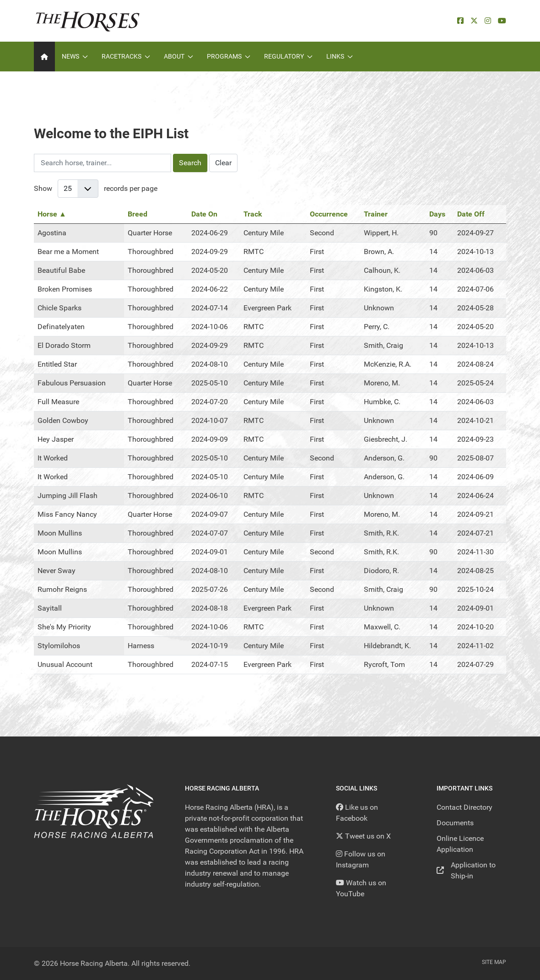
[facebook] (460, 21)
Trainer (376, 214)
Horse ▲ (52, 214)
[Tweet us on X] (363, 836)
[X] (474, 21)
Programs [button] (229, 56)
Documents (455, 823)
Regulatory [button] (288, 56)
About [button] (178, 56)
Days (437, 214)
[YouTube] (502, 21)
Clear (223, 163)
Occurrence (329, 214)
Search (190, 163)
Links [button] (340, 56)
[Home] (44, 57)
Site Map (494, 962)
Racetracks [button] (126, 56)
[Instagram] (488, 21)
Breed (138, 214)
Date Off (471, 214)
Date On (204, 214)
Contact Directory (464, 807)
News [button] (75, 56)
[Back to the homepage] (88, 21)
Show (43, 188)
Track (253, 214)
